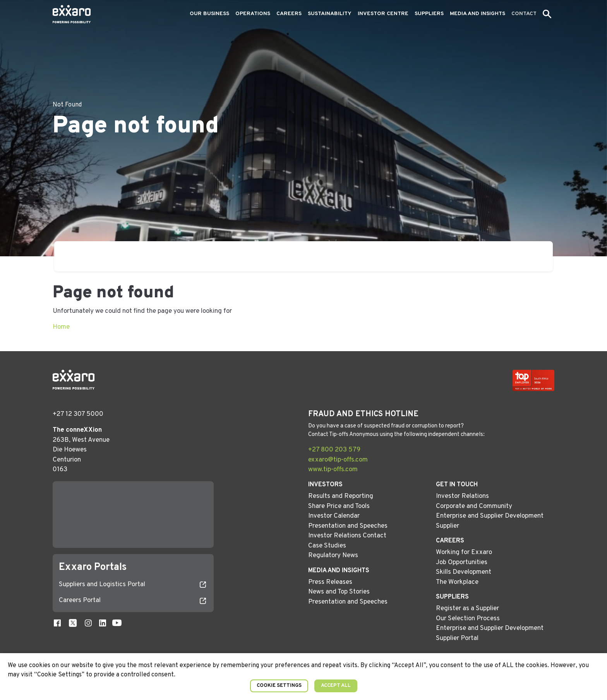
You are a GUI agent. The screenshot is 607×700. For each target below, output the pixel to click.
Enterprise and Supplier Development (490, 516)
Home (61, 327)
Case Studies (327, 546)
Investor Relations (462, 496)
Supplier (448, 526)
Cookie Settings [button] (279, 686)
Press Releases (330, 582)
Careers (289, 14)
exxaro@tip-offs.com (338, 460)
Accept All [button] (336, 686)
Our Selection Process (468, 619)
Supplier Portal (457, 638)
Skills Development (464, 572)
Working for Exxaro (464, 552)
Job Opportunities (462, 563)
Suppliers (429, 14)
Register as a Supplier (467, 609)
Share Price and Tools (339, 506)
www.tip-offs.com (333, 470)
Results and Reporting (341, 496)
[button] (547, 14)
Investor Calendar (334, 516)
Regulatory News (333, 556)
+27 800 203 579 (334, 450)
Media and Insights (478, 14)
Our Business (209, 14)
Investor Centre (383, 14)
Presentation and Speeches (348, 526)
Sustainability (330, 14)
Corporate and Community (474, 506)
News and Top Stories (339, 592)
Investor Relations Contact (347, 536)
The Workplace (457, 582)
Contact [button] (524, 14)
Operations (253, 14)
